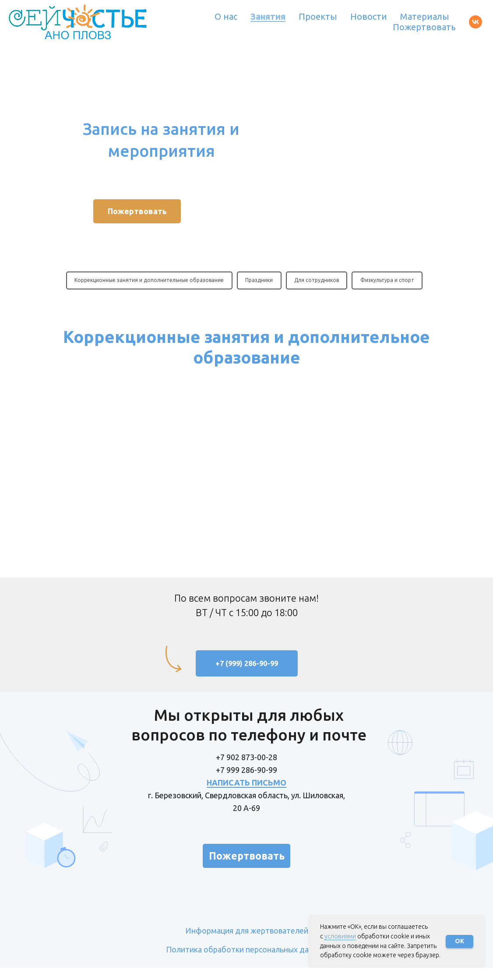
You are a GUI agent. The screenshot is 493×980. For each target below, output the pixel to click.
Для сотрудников (317, 280)
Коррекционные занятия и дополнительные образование (149, 280)
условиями (340, 936)
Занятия (268, 16)
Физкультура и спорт (388, 280)
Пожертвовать (424, 27)
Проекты (318, 16)
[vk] (475, 22)
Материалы (425, 16)
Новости (369, 16)
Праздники (259, 280)
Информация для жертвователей (247, 943)
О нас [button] (226, 16)
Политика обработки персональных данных (246, 962)
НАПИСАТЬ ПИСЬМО (246, 795)
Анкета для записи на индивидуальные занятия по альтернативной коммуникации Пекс (197, 502)
